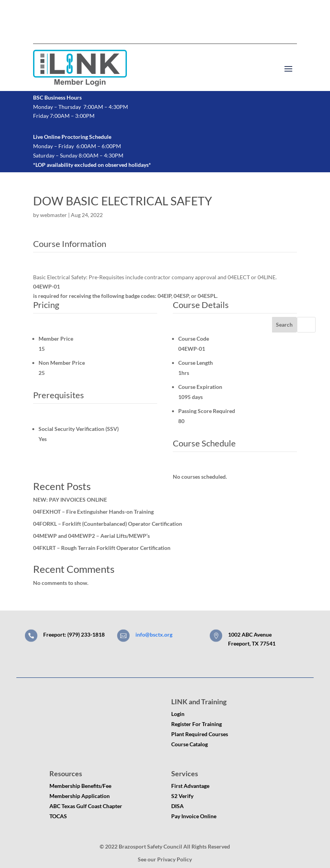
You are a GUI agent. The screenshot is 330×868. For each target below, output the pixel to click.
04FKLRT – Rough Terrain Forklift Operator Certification (102, 548)
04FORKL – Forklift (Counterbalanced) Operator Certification (108, 524)
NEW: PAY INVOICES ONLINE (70, 500)
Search (284, 325)
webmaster (54, 215)
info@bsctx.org (154, 634)
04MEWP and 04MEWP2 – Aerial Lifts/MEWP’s (91, 536)
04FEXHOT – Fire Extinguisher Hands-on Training (93, 512)
